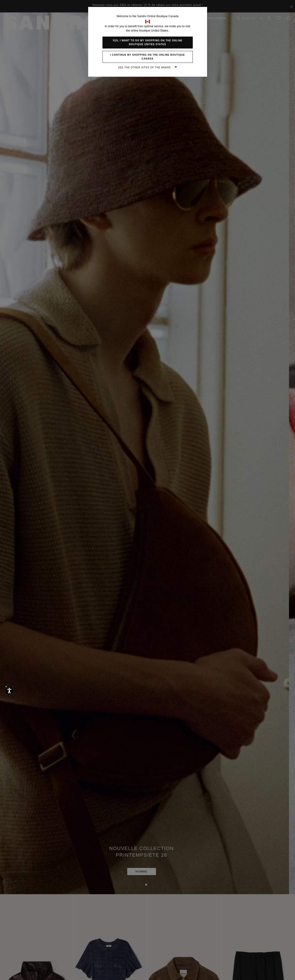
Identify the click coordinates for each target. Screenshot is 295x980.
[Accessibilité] (9, 691)
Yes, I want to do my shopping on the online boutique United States (147, 42)
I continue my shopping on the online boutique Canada (147, 57)
